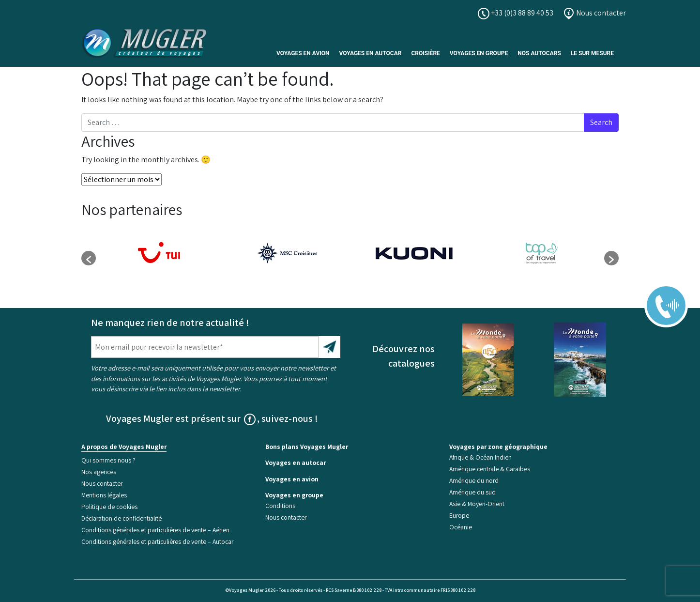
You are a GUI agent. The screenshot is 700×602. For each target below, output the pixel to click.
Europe (459, 515)
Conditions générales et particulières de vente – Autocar (157, 541)
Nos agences (99, 472)
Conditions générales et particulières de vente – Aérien (155, 530)
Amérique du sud (472, 492)
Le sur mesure (592, 53)
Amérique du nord (474, 480)
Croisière (425, 53)
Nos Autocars (539, 53)
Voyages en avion (303, 53)
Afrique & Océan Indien (480, 457)
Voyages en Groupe (479, 53)
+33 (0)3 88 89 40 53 (516, 13)
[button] (89, 258)
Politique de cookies (109, 507)
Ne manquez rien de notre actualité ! (170, 323)
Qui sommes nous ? (108, 460)
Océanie (461, 527)
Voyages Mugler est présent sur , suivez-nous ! (212, 418)
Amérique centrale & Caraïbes (490, 469)
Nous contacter (594, 13)
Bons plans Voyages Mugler (307, 447)
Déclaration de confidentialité (122, 518)
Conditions (280, 506)
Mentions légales (104, 495)
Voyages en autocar (371, 53)
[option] (160, 253)
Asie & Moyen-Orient (477, 504)
